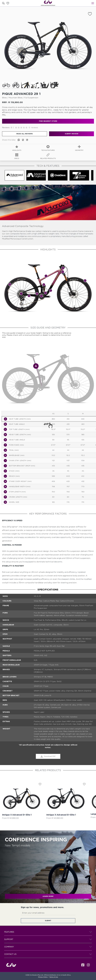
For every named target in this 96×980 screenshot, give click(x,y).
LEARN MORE (48, 896)
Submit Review (72, 134)
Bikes (4, 98)
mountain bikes (16, 98)
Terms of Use (54, 977)
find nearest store (48, 121)
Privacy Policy (43, 977)
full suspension (31, 98)
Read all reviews (25, 134)
